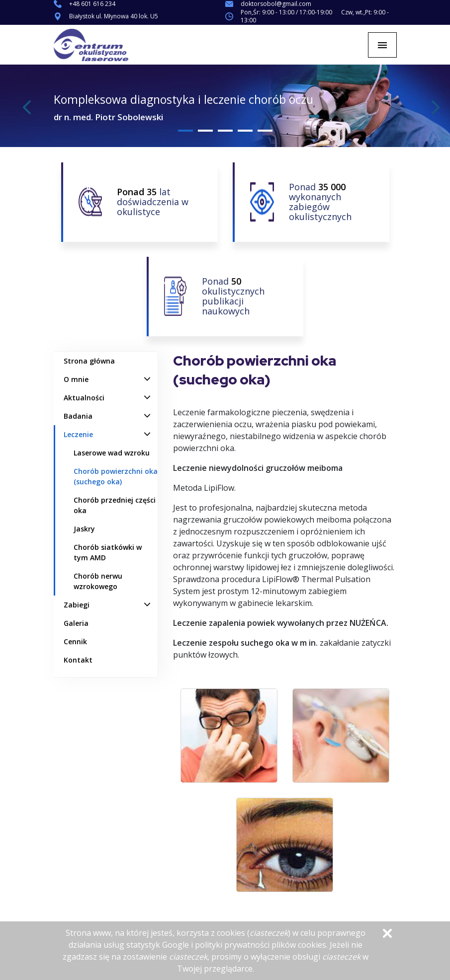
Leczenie (78, 434)
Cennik (75, 641)
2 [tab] (205, 131)
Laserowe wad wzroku (112, 453)
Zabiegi (77, 605)
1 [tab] (185, 131)
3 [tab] (225, 131)
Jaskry (84, 529)
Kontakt (78, 660)
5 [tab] (265, 131)
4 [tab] (245, 131)
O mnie (76, 379)
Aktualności (84, 398)
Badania (78, 416)
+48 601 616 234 (92, 4)
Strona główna (89, 361)
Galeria (76, 623)
